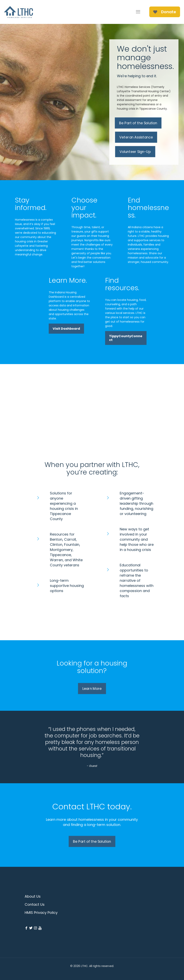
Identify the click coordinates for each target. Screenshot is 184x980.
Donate (165, 12)
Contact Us (35, 904)
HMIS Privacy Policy (41, 913)
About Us (33, 896)
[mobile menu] (138, 12)
